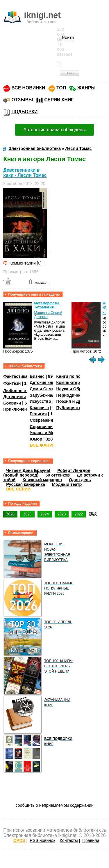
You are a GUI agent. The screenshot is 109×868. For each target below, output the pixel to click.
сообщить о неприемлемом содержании (54, 805)
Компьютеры (70, 382)
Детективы (15, 397)
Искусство (40, 401)
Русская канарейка (26, 484)
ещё (93, 513)
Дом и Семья (43, 389)
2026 (10, 514)
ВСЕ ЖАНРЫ (43, 445)
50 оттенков (58, 475)
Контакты (69, 840)
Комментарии (23, 263)
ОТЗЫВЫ (22, 100)
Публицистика (71, 408)
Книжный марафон (42, 480)
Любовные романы (23, 391)
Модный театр (67, 484)
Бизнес (37, 376)
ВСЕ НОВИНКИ (28, 88)
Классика (39, 408)
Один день (80, 480)
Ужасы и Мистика (48, 433)
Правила (91, 840)
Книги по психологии (78, 376)
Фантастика (15, 376)
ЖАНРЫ (86, 88)
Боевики (12, 403)
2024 (45, 514)
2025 (27, 514)
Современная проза (50, 420)
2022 (79, 514)
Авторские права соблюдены (54, 130)
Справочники (43, 427)
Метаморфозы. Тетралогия (47, 305)
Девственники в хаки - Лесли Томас (25, 173)
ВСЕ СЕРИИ (18, 489)
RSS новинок (42, 840)
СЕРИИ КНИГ (59, 100)
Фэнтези (12, 383)
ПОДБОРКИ (24, 112)
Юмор (36, 439)
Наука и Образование (78, 389)
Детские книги (44, 382)
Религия (38, 414)
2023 (62, 514)
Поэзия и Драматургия (79, 401)
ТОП (61, 88)
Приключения (18, 409)
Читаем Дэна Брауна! (28, 470)
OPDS (19, 840)
